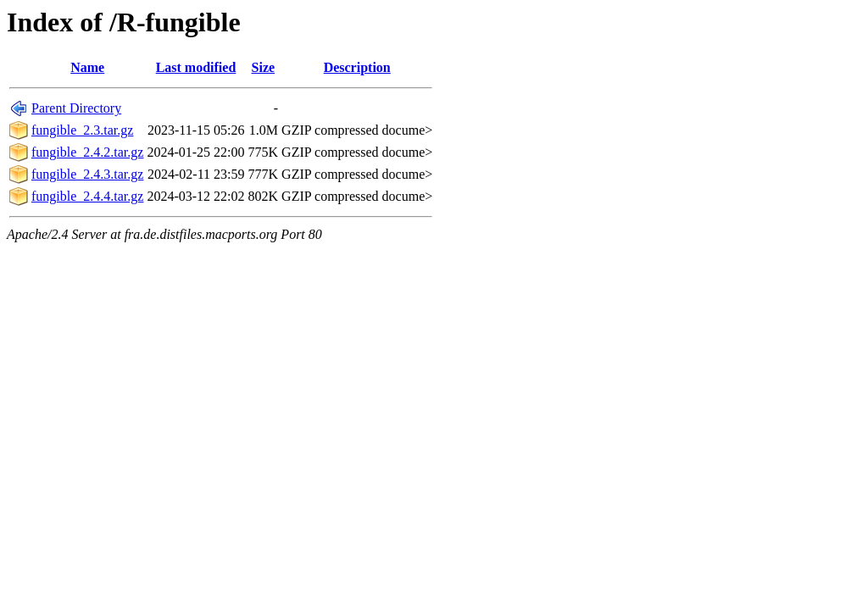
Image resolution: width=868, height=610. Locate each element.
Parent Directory (76, 108)
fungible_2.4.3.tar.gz (87, 174)
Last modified (196, 67)
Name (87, 67)
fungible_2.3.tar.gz (82, 130)
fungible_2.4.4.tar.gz (87, 196)
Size (264, 67)
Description (357, 67)
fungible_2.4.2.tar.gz (87, 152)
